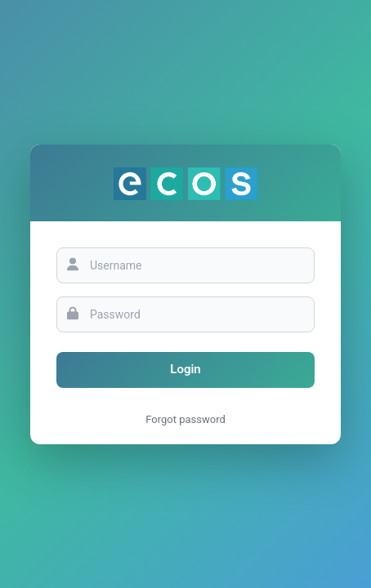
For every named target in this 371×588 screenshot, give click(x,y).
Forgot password (185, 419)
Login (185, 369)
